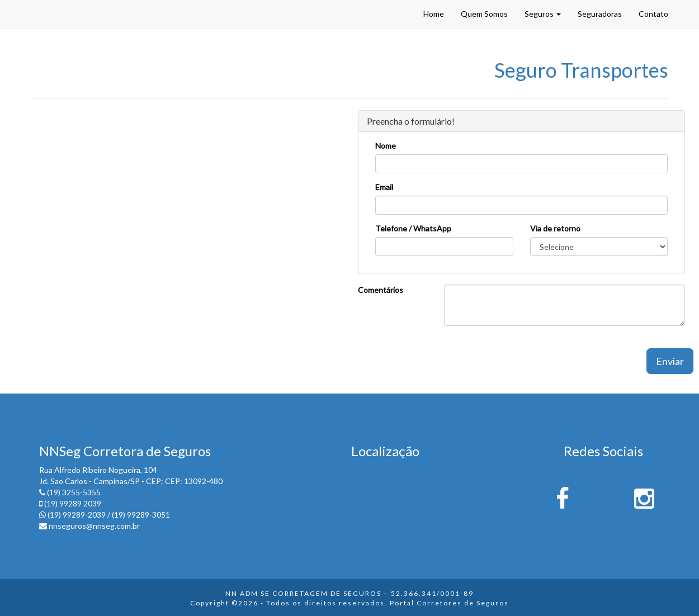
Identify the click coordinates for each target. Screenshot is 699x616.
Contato (653, 14)
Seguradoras (600, 14)
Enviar (670, 361)
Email (384, 187)
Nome (386, 146)
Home (434, 14)
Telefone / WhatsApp (413, 228)
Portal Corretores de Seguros (449, 603)
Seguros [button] (543, 14)
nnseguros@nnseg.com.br (94, 526)
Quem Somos (484, 14)
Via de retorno (555, 228)
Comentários (381, 290)
